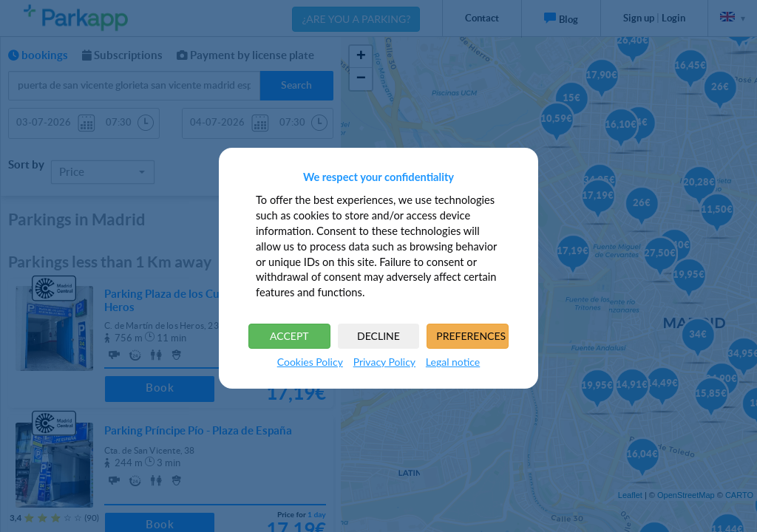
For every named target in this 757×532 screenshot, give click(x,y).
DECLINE (378, 336)
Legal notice (453, 362)
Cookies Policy (310, 362)
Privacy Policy (384, 362)
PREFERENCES (471, 336)
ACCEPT (289, 336)
